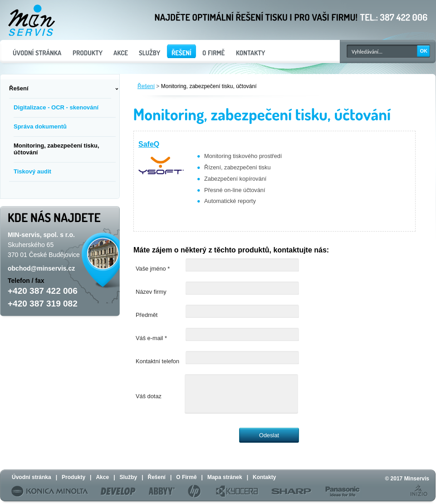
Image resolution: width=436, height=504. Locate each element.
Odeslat (269, 435)
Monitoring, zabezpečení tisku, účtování (209, 86)
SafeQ (149, 144)
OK (424, 51)
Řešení (146, 86)
